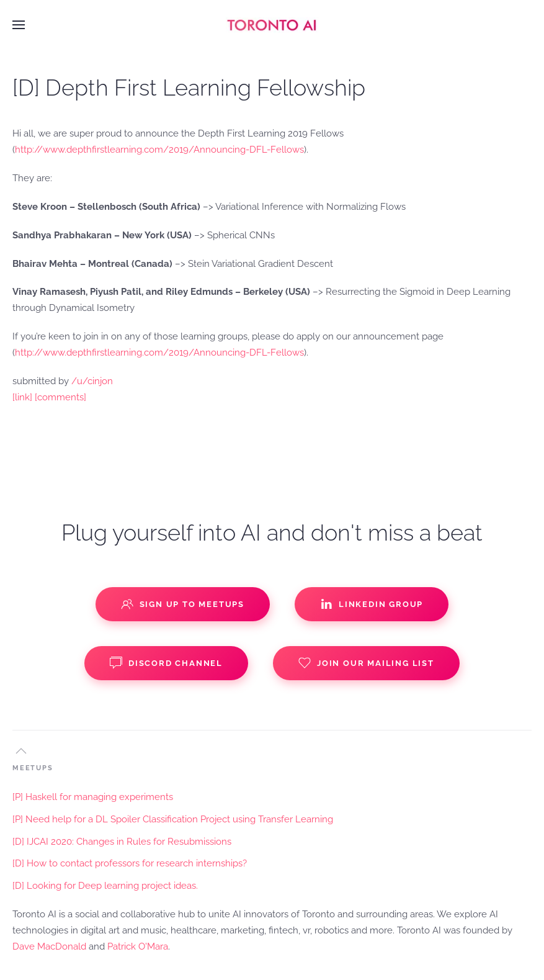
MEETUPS (33, 768)
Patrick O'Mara (138, 946)
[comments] (60, 397)
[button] (19, 25)
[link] (22, 397)
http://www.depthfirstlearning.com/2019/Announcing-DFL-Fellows (159, 150)
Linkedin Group (372, 604)
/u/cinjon (92, 381)
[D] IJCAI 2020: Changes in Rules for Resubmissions (122, 842)
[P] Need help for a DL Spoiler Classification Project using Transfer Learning (173, 819)
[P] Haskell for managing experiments (93, 797)
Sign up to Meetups (183, 604)
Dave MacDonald (49, 946)
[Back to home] (272, 25)
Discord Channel (166, 663)
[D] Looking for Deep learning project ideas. (105, 886)
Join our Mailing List (366, 663)
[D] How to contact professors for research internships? (130, 863)
